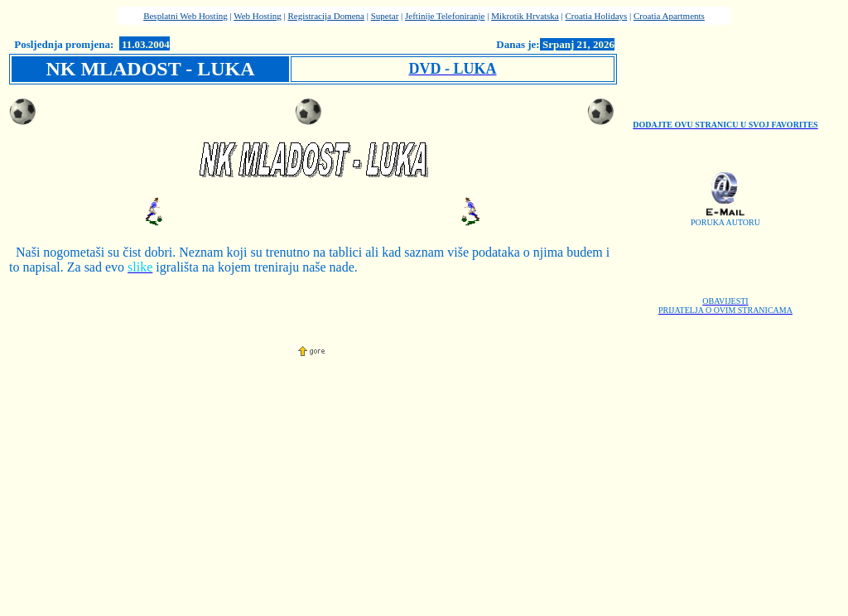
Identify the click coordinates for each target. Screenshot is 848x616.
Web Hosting (257, 16)
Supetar (385, 16)
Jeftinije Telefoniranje (445, 16)
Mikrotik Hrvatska (525, 16)
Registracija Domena (326, 16)
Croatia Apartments (669, 16)
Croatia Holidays (596, 16)
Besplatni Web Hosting (185, 16)
